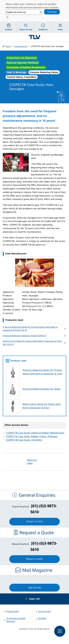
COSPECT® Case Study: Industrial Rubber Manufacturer (35, 433)
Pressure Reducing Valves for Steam (41, 389)
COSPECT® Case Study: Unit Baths (24, 440)
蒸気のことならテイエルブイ (34, 37)
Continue (52, 12)
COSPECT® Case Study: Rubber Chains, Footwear (32, 436)
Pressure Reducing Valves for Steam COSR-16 (24, 336)
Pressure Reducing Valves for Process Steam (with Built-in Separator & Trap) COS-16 (30, 329)
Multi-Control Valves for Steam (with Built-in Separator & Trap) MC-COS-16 (32, 343)
